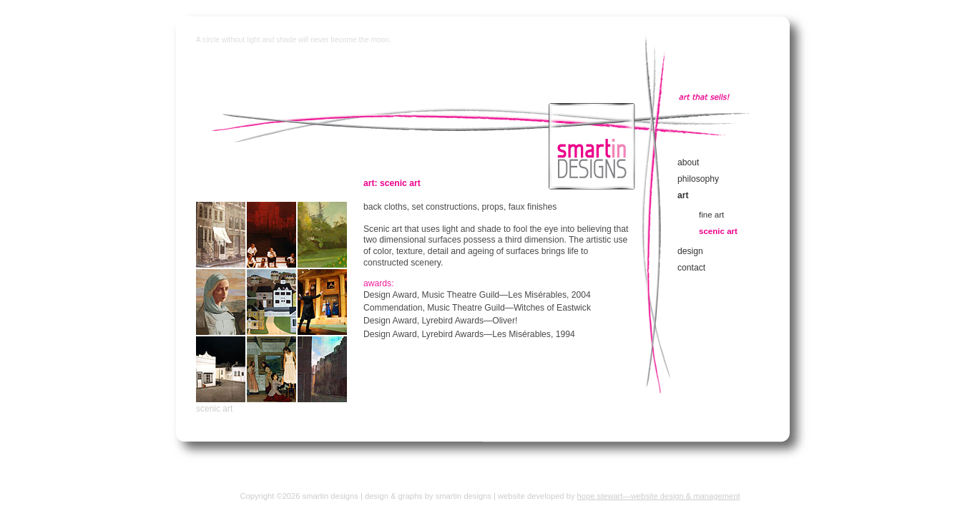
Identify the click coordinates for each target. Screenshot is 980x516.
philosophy (698, 179)
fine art (711, 215)
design (690, 251)
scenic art (214, 409)
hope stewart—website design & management (659, 496)
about (688, 162)
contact (691, 268)
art (683, 195)
